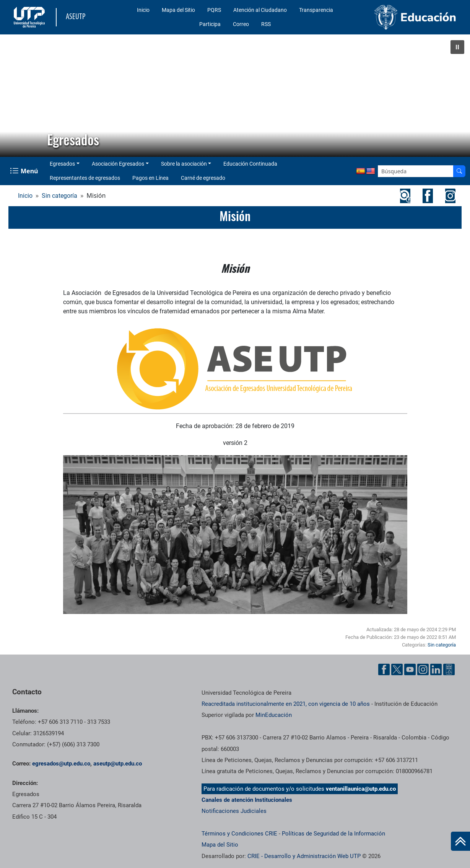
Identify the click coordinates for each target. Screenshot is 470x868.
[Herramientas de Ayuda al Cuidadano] (449, 669)
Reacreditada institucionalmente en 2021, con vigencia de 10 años (286, 704)
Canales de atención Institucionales (247, 800)
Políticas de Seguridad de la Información (333, 834)
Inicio (143, 10)
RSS (266, 24)
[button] (457, 47)
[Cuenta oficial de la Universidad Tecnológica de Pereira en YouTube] (410, 669)
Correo (241, 24)
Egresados (62, 164)
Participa (210, 24)
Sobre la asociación (184, 164)
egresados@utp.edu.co (61, 764)
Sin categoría (59, 196)
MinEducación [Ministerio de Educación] (274, 715)
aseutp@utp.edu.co (118, 764)
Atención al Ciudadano (260, 10)
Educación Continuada (250, 164)
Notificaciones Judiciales (234, 811)
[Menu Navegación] (25, 171)
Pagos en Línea (150, 178)
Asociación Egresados (118, 164)
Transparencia (316, 10)
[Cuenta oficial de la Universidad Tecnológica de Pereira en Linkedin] (436, 669)
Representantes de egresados (85, 178)
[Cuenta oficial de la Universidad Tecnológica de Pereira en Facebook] (384, 669)
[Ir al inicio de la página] (460, 841)
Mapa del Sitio (178, 10)
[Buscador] (459, 171)
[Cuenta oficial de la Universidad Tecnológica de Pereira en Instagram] (423, 669)
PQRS (214, 10)
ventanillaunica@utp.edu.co (361, 789)
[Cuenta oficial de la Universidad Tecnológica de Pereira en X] (397, 669)
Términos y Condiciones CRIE (239, 834)
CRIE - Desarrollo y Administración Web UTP (304, 856)
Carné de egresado (203, 178)
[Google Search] (416, 171)
